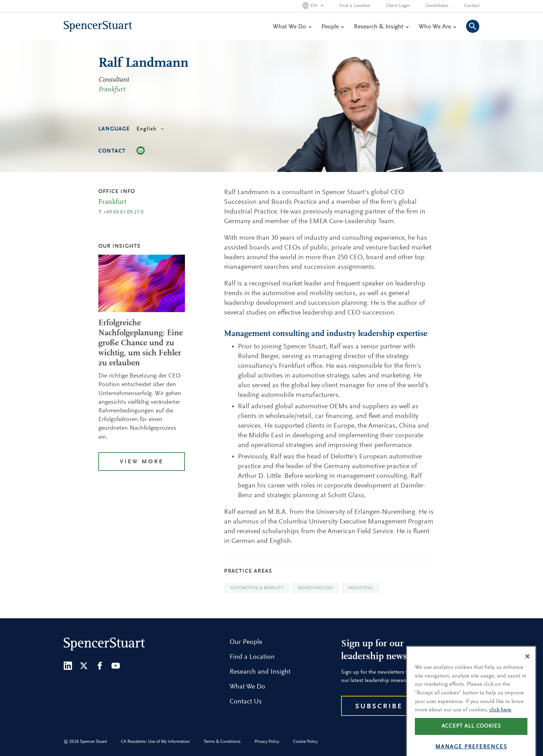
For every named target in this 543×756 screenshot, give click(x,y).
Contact (472, 6)
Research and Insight (260, 672)
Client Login (398, 6)
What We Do (292, 27)
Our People (246, 642)
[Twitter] (84, 666)
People (332, 27)
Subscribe (379, 707)
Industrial (360, 588)
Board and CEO (316, 588)
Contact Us (246, 702)
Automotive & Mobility (257, 588)
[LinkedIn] (68, 666)
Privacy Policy (267, 742)
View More (142, 462)
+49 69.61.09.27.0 (124, 212)
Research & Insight (381, 27)
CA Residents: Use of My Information (155, 742)
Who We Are (437, 27)
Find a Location (355, 6)
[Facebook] (100, 666)
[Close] (527, 667)
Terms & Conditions (222, 742)
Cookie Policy (305, 742)
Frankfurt (112, 90)
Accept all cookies (471, 737)
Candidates (437, 6)
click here (500, 720)
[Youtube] (116, 666)
